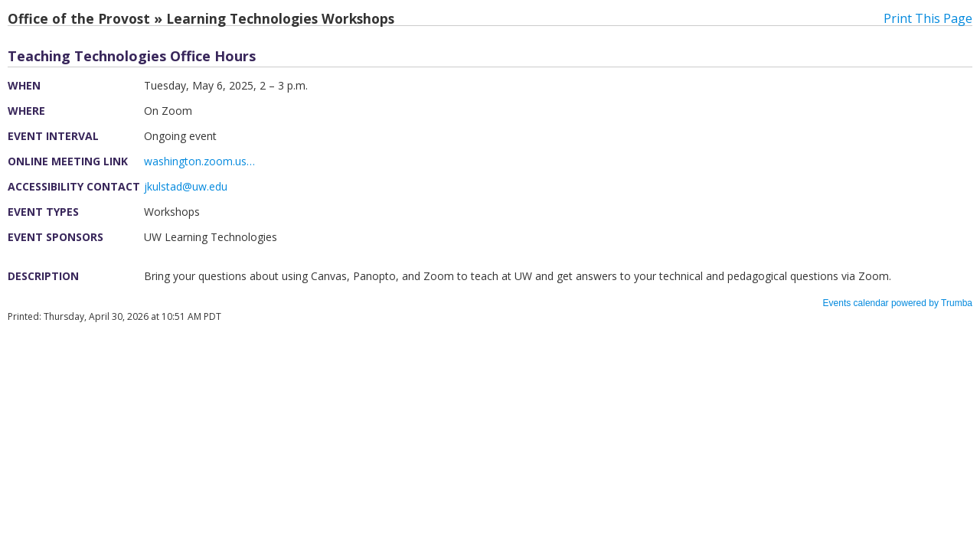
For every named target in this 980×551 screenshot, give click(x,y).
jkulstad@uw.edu (186, 186)
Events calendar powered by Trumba (898, 303)
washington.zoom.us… (199, 161)
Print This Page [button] (928, 18)
